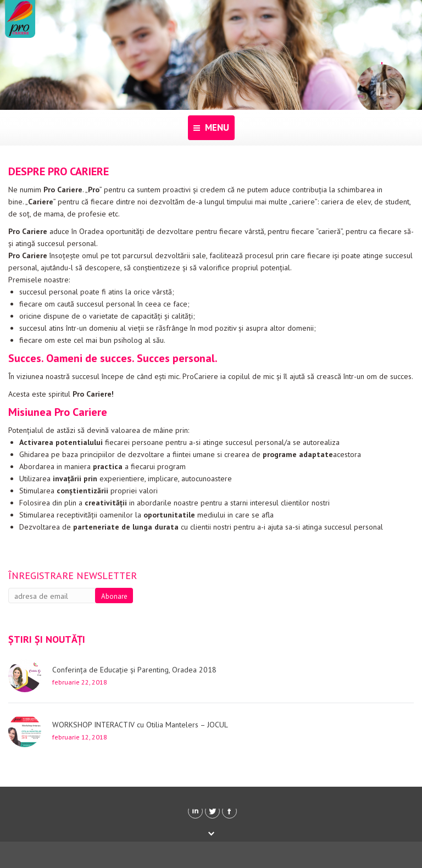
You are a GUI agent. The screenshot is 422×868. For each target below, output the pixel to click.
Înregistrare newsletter (73, 575)
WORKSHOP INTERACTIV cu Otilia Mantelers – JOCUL (140, 725)
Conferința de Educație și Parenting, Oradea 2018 (134, 670)
